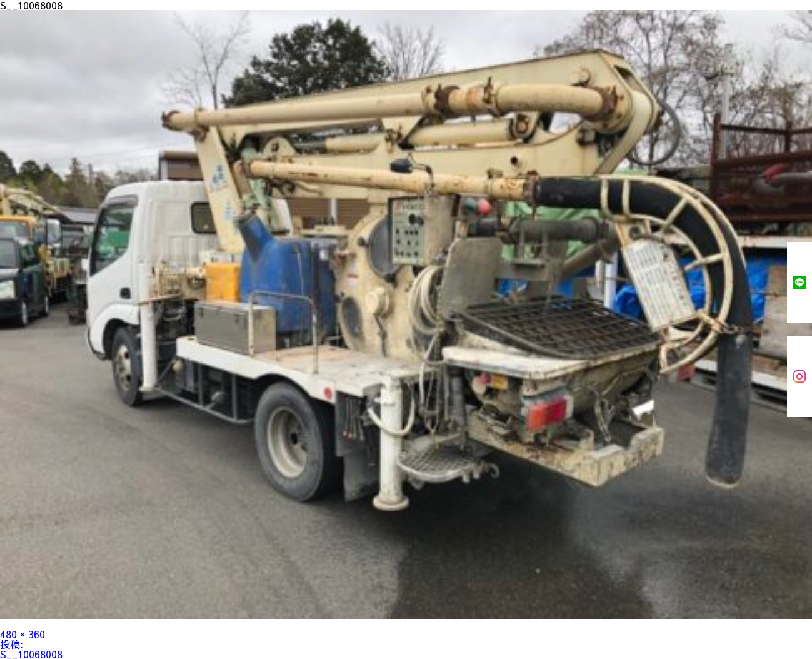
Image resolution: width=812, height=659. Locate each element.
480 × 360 (23, 634)
